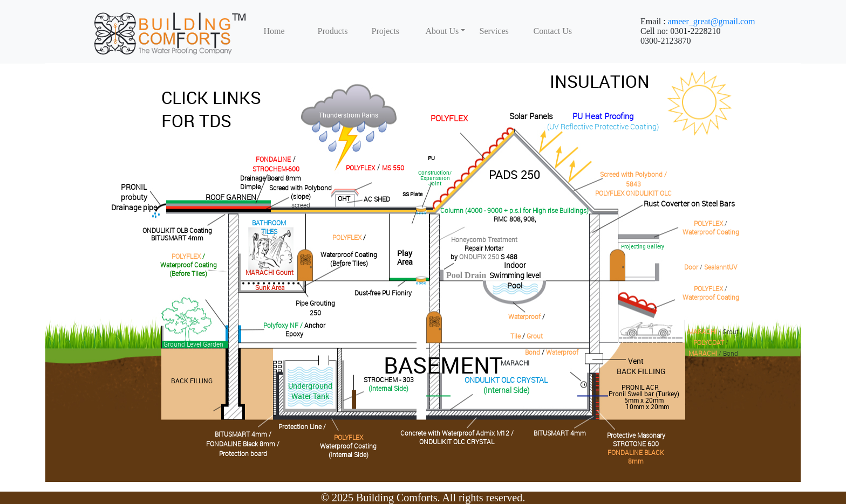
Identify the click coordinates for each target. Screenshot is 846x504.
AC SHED (377, 199)
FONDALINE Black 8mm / (243, 444)
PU (431, 158)
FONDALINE (273, 159)
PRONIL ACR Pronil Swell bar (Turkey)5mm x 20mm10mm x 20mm (644, 397)
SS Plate (412, 194)
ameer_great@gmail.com (712, 21)
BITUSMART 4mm (177, 238)
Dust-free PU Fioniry (383, 293)
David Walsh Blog (701, 103)
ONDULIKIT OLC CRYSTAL (457, 441)
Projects (386, 31)
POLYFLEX (449, 118)
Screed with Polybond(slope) (301, 192)
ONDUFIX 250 (479, 257)
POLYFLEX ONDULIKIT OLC (633, 193)
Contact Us (553, 31)
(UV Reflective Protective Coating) (603, 126)
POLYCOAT (709, 342)
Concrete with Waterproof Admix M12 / (457, 433)
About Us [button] (442, 31)
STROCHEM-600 (276, 169)
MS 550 (393, 168)
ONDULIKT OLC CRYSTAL (506, 380)
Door (691, 267)
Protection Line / (302, 426)
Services (494, 31)
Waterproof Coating (711, 232)
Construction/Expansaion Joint (435, 178)
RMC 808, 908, (515, 219)
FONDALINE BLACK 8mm (636, 457)
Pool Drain (466, 275)
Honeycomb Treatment (484, 239)
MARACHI (702, 332)
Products (333, 31)
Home (274, 31)
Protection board (243, 453)
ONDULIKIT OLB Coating (177, 230)
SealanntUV (721, 267)
